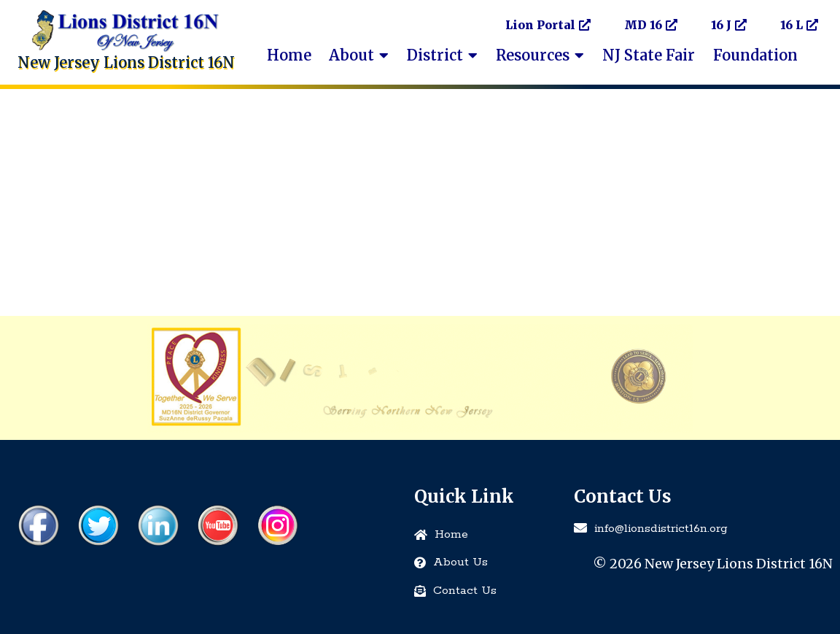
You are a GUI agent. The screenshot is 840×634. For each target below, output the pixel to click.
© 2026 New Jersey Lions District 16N (713, 564)
